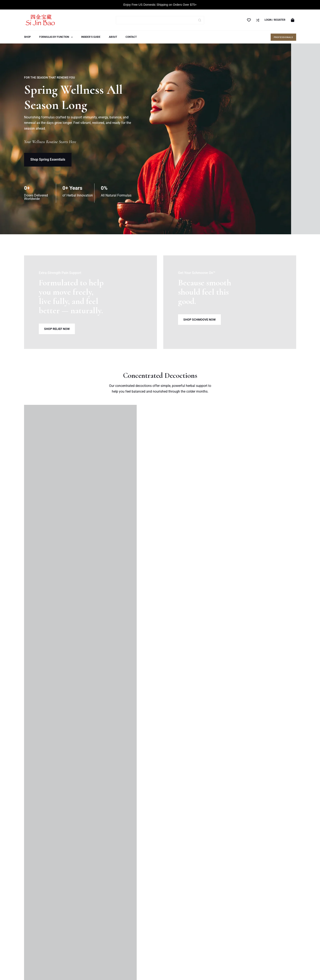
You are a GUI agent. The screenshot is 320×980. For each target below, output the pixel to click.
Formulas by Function (57, 37)
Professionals (283, 37)
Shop (27, 37)
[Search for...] (156, 20)
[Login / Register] (275, 20)
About (113, 37)
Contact (131, 37)
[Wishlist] (249, 20)
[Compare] (258, 20)
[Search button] (200, 20)
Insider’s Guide (91, 37)
